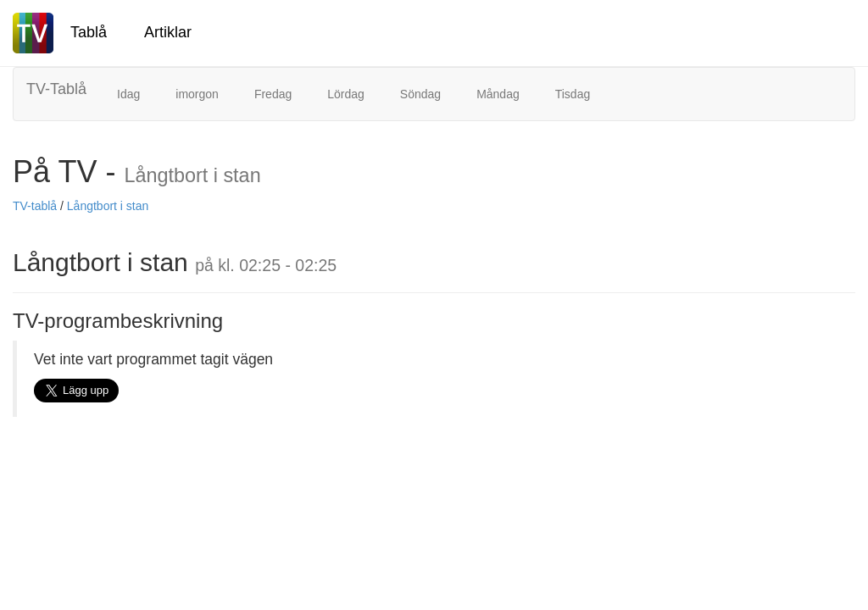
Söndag (420, 94)
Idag (128, 94)
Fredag (273, 94)
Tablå (89, 32)
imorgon (197, 94)
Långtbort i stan (108, 206)
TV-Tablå (56, 89)
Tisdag (573, 94)
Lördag (346, 94)
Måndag (498, 94)
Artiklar (168, 32)
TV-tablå (35, 206)
